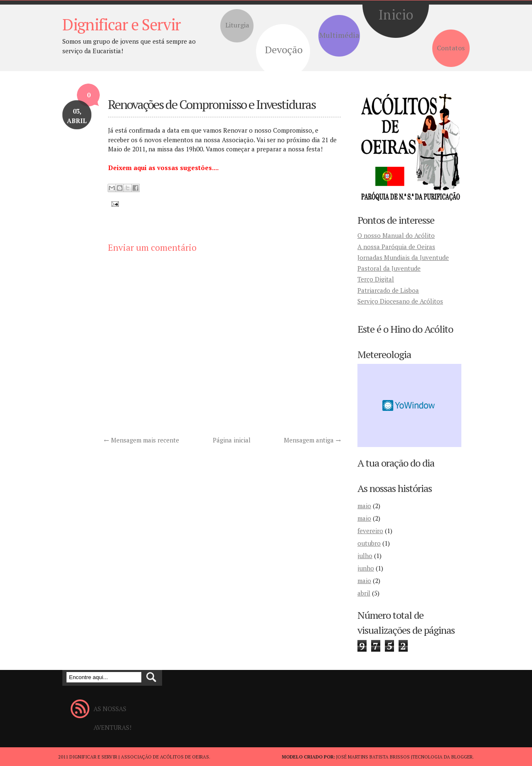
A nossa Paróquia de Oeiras (396, 247)
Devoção (284, 49)
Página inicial (232, 440)
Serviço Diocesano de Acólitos (400, 301)
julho (365, 556)
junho (366, 568)
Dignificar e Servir (121, 25)
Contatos (451, 48)
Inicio (396, 15)
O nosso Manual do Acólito (396, 235)
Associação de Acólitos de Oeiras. (166, 757)
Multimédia (339, 35)
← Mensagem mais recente (142, 440)
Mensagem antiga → (312, 440)
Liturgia (237, 25)
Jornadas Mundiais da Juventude (403, 257)
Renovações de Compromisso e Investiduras (212, 104)
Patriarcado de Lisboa (388, 290)
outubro (369, 543)
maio (364, 506)
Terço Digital (376, 279)
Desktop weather (409, 405)
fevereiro (370, 531)
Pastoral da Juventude (389, 268)
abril (364, 593)
